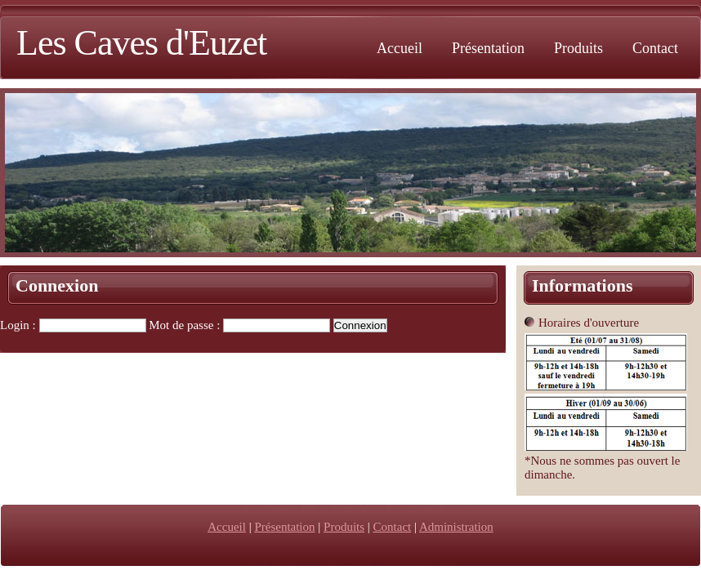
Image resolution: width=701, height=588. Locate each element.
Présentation (488, 48)
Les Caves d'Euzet (141, 43)
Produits (578, 48)
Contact (655, 48)
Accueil (400, 48)
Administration (456, 527)
